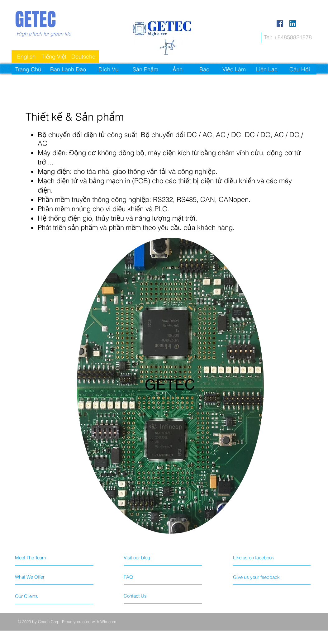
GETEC (35, 20)
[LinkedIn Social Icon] (293, 24)
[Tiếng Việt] (54, 56)
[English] (26, 56)
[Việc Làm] (234, 69)
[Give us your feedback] (269, 577)
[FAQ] (142, 577)
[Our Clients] (38, 596)
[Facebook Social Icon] (280, 24)
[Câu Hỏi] (300, 69)
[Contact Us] (147, 596)
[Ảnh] (178, 69)
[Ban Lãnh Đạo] (68, 69)
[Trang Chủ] (29, 69)
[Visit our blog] (151, 557)
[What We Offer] (38, 577)
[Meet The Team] (35, 557)
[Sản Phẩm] (145, 69)
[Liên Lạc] (267, 69)
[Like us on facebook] (265, 557)
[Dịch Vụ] (109, 69)
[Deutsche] (83, 56)
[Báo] (204, 69)
